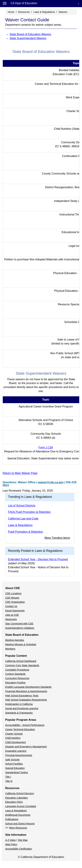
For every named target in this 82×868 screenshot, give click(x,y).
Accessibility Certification (19, 849)
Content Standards (15, 674)
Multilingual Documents (18, 815)
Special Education (15, 768)
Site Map (23, 840)
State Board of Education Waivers (30, 34)
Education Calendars (17, 798)
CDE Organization (15, 602)
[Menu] (5, 3)
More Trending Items (57, 538)
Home (11, 12)
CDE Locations (13, 593)
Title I (8, 777)
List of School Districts (22, 506)
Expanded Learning (16, 751)
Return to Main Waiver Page (20, 473)
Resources (24, 12)
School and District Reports (20, 824)
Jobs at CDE (12, 615)
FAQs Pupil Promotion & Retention (29, 512)
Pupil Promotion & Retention (25, 532)
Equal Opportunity (15, 611)
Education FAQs (14, 802)
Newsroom (11, 619)
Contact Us (11, 606)
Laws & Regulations (44, 12)
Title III (9, 781)
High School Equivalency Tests (22, 696)
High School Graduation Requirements (26, 700)
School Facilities (14, 764)
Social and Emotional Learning (22, 708)
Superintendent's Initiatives (20, 628)
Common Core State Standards (22, 665)
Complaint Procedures (17, 670)
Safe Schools (12, 760)
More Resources (18, 828)
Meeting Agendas (15, 640)
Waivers (63, 12)
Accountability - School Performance (25, 725)
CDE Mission (12, 598)
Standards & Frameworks (19, 713)
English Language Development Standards (28, 687)
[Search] (79, 4)
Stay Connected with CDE (19, 624)
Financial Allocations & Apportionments (26, 691)
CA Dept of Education (24, 3)
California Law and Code (23, 519)
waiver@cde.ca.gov (51, 482)
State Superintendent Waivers (28, 38)
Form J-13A (46, 447)
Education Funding (15, 683)
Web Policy (11, 844)
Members (10, 649)
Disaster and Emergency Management (26, 747)
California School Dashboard (21, 661)
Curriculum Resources (17, 678)
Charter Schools (14, 734)
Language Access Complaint (21, 806)
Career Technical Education (20, 729)
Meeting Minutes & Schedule (21, 644)
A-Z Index (11, 840)
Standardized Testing (17, 772)
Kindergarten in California (19, 704)
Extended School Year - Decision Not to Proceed (38, 559)
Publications (12, 819)
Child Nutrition (13, 738)
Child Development (15, 742)
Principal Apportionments (19, 755)
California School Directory (20, 793)
